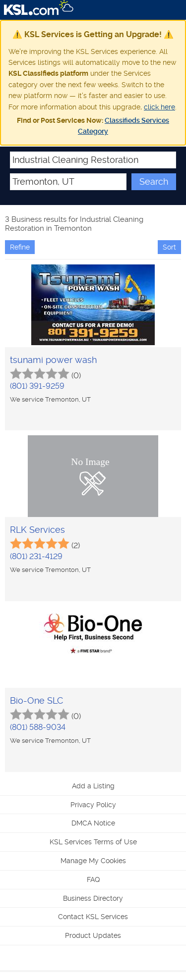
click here (159, 107)
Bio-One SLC (36, 700)
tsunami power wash (53, 360)
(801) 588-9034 (38, 727)
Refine (20, 247)
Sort (169, 247)
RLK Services (37, 530)
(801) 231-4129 (36, 556)
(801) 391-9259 (37, 386)
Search (154, 181)
